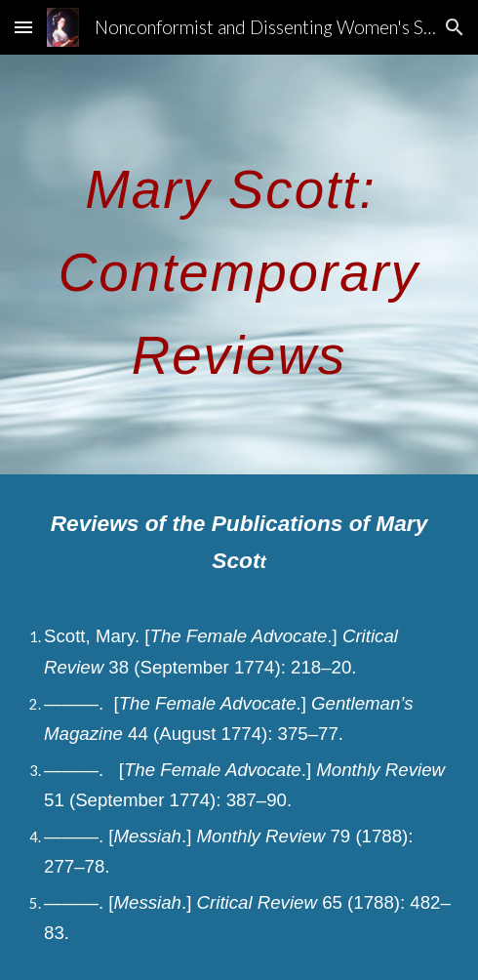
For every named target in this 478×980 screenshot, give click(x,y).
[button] (23, 27)
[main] (239, 265)
